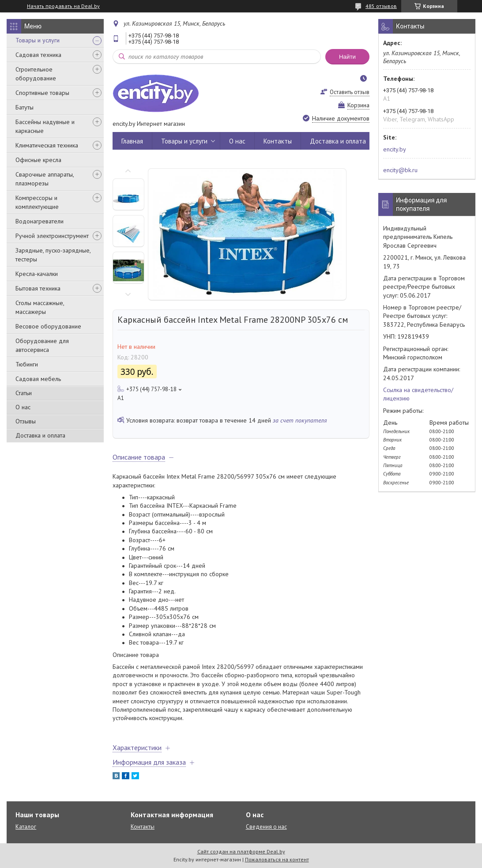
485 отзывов (381, 6)
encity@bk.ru (400, 170)
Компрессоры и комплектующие (37, 202)
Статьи (24, 393)
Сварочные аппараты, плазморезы (45, 179)
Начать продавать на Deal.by (63, 6)
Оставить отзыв (350, 92)
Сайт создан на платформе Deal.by (241, 851)
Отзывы (26, 421)
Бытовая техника (38, 288)
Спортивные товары (42, 93)
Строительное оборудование (36, 74)
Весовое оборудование (48, 326)
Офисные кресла (38, 160)
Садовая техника (38, 55)
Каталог (26, 827)
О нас (23, 407)
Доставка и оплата (40, 435)
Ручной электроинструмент (52, 236)
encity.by (395, 149)
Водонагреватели (40, 221)
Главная (132, 141)
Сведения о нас (266, 827)
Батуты (24, 107)
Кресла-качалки (37, 274)
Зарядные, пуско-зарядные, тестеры (53, 255)
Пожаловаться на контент (277, 859)
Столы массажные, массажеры (40, 307)
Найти (347, 57)
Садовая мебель (38, 379)
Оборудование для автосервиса (42, 345)
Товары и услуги (38, 40)
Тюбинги (27, 364)
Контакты (278, 141)
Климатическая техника (47, 145)
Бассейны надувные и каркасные (45, 126)
